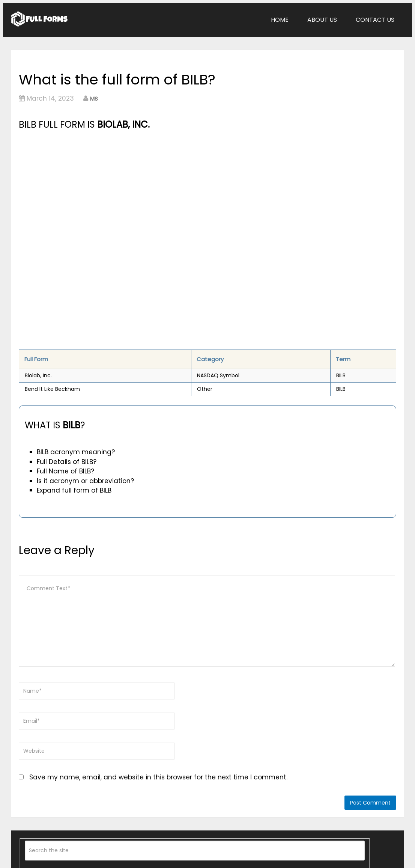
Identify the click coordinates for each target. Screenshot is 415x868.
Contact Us (375, 20)
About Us (322, 20)
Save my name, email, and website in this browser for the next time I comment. (158, 777)
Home (280, 20)
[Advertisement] (149, 188)
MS (94, 99)
